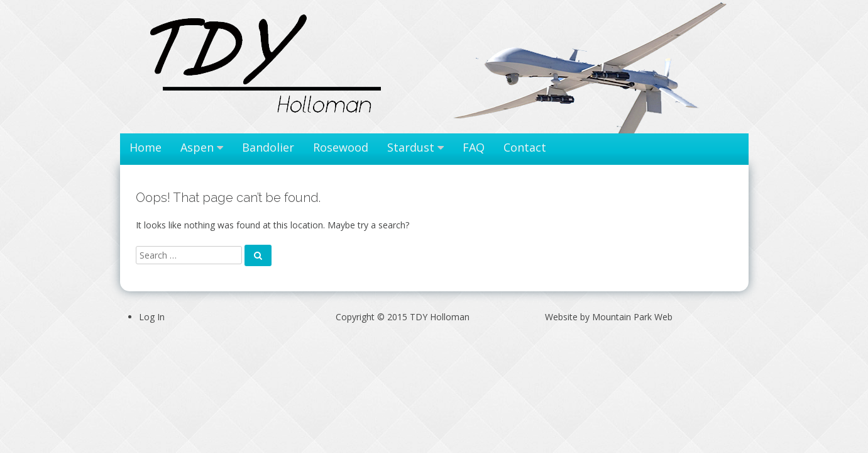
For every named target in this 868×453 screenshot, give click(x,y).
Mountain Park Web (632, 317)
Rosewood (341, 147)
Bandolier (268, 147)
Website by (609, 317)
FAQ (474, 147)
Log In (152, 317)
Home (146, 147)
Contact (525, 147)
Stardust (411, 147)
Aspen (197, 147)
